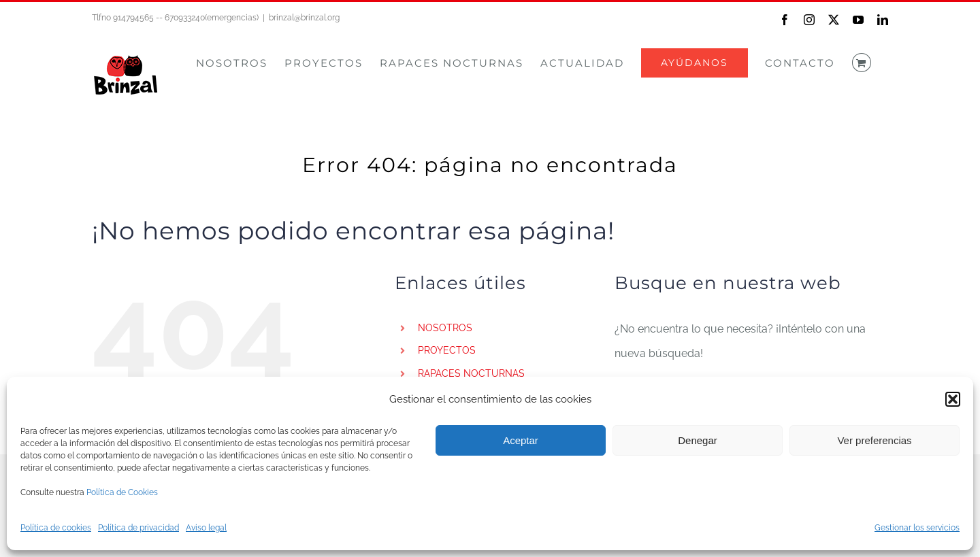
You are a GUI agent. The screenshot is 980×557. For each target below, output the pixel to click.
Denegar (698, 440)
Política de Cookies (122, 492)
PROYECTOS (447, 350)
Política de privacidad (138, 528)
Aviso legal (206, 528)
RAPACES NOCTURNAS (471, 373)
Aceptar (521, 440)
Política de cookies (56, 528)
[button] (953, 399)
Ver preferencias (874, 440)
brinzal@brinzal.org (304, 18)
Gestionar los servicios (917, 528)
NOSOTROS (445, 328)
